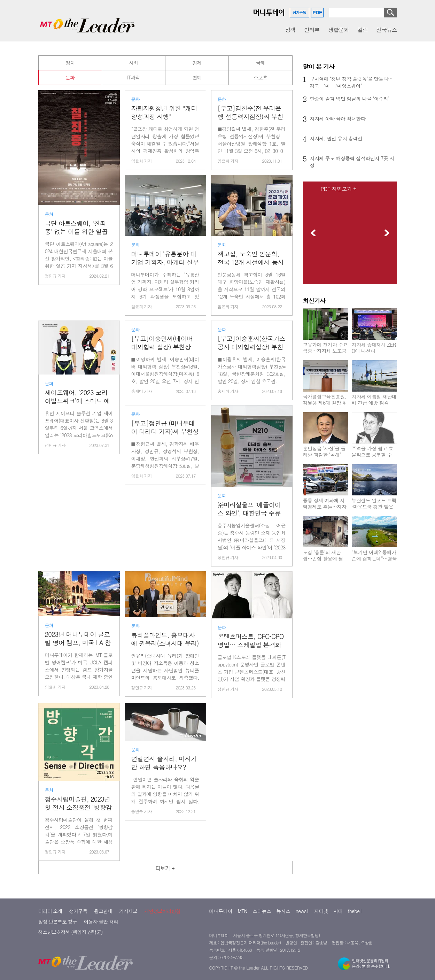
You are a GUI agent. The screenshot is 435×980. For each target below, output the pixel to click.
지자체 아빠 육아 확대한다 (338, 118)
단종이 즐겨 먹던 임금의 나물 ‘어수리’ (350, 99)
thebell (355, 935)
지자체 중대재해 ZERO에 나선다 (374, 348)
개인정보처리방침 (162, 935)
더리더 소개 (50, 935)
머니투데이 (221, 935)
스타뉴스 (262, 935)
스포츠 (261, 77)
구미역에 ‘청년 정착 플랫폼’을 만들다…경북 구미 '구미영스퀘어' (351, 82)
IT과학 (134, 77)
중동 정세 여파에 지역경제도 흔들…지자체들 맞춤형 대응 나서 (325, 510)
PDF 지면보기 (336, 189)
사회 (133, 63)
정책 (290, 30)
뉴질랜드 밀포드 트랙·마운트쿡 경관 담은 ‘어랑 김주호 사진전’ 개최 (374, 510)
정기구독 (78, 935)
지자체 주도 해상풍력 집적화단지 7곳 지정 (352, 162)
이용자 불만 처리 (101, 946)
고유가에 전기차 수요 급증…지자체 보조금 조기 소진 (325, 351)
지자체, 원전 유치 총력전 (336, 138)
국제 (261, 63)
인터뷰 (312, 30)
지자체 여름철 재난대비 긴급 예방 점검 (374, 400)
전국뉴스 (387, 30)
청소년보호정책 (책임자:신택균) (71, 956)
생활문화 (338, 30)
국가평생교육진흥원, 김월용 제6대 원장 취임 (325, 403)
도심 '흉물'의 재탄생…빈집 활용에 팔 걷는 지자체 (323, 558)
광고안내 (103, 935)
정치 (70, 63)
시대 (338, 935)
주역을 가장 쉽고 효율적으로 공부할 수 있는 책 (372, 455)
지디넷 (321, 935)
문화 (70, 77)
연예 (197, 77)
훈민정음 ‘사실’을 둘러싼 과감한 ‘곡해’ (324, 452)
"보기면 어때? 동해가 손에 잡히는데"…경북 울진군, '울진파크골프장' (374, 562)
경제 (197, 63)
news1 (302, 935)
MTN (243, 935)
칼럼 (362, 30)
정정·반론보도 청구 (58, 946)
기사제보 (128, 935)
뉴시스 (283, 935)
